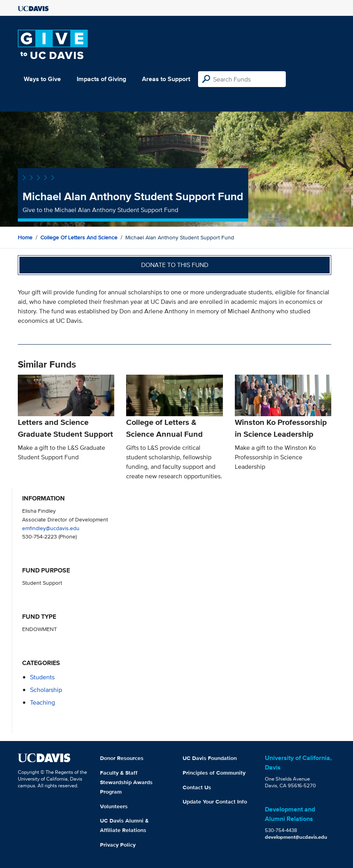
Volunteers (114, 806)
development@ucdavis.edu (296, 837)
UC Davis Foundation (210, 758)
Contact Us (197, 787)
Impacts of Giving (101, 79)
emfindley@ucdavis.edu (51, 528)
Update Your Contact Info (215, 802)
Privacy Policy (118, 845)
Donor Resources (122, 758)
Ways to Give (42, 79)
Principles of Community (214, 773)
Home (25, 237)
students (42, 677)
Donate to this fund (175, 265)
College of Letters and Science (79, 237)
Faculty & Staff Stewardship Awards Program (126, 782)
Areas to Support (166, 79)
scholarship (46, 690)
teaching (42, 702)
